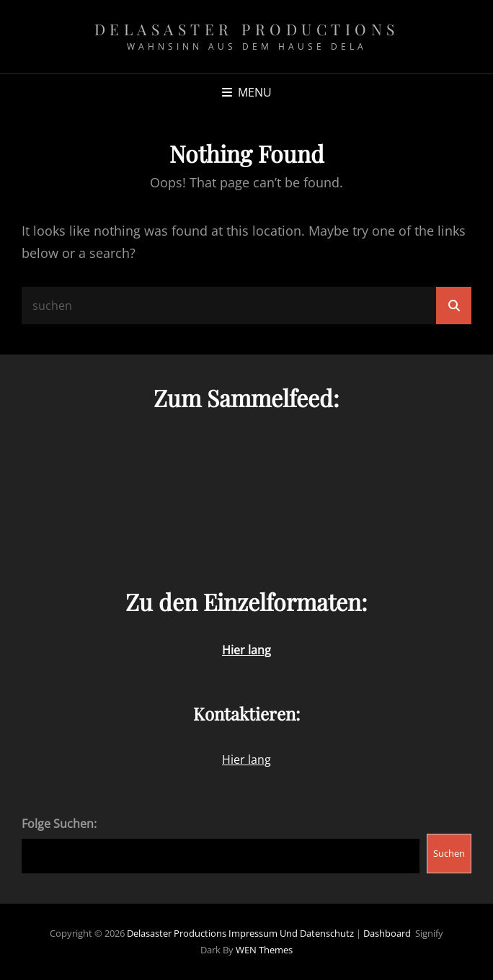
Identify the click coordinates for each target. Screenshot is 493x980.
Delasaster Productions (247, 29)
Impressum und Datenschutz (291, 933)
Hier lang (246, 759)
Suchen (449, 853)
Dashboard (387, 933)
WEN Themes (264, 950)
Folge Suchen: (59, 824)
